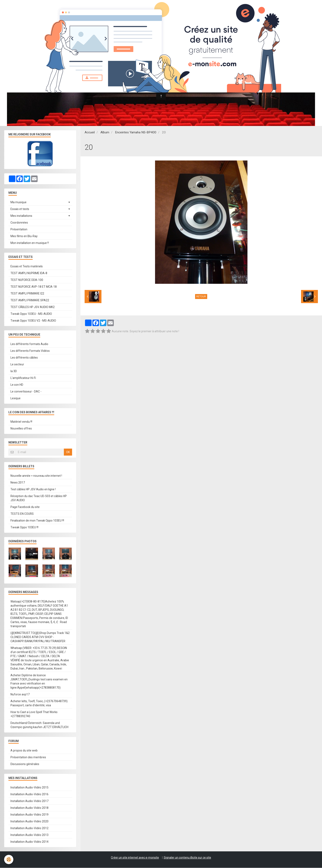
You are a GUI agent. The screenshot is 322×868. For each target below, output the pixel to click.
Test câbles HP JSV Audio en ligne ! (33, 489)
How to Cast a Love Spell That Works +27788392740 (34, 714)
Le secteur (17, 365)
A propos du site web (24, 751)
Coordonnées (19, 223)
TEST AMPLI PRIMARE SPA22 (30, 300)
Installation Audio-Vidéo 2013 (29, 835)
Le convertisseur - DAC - (26, 392)
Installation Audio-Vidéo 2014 (29, 842)
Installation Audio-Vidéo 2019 (29, 815)
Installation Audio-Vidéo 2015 (29, 788)
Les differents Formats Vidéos (30, 351)
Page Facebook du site (25, 507)
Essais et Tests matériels (27, 267)
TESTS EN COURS (22, 514)
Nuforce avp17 (20, 695)
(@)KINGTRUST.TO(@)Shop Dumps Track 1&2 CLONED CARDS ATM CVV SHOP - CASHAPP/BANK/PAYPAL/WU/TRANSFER (40, 637)
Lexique (16, 398)
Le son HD (17, 385)
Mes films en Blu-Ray (24, 236)
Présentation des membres (28, 757)
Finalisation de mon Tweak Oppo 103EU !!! (37, 521)
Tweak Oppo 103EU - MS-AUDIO (31, 314)
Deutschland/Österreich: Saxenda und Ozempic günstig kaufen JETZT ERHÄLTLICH (39, 725)
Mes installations (21, 216)
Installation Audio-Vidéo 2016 (29, 794)
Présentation (19, 230)
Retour (201, 297)
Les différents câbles (24, 358)
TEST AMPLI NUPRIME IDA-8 (29, 273)
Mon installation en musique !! (30, 243)
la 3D (14, 371)
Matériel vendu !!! (21, 422)
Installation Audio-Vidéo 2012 (29, 828)
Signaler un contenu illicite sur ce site (187, 858)
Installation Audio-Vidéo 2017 (29, 801)
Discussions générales (25, 764)
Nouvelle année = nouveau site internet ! (36, 476)
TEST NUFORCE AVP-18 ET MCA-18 (34, 287)
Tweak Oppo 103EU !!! (24, 527)
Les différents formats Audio (29, 344)
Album (105, 133)
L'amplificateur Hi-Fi (23, 378)
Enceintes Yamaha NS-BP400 (136, 133)
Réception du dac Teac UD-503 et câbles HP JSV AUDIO (39, 498)
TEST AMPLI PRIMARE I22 (27, 294)
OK (68, 452)
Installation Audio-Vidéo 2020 (29, 822)
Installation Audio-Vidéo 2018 (29, 808)
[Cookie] (9, 859)
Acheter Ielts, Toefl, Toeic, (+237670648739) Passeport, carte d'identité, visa (39, 703)
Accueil (90, 133)
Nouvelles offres (21, 429)
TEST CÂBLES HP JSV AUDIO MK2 (33, 307)
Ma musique (18, 202)
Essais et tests (20, 209)
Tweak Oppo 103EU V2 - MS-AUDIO (33, 321)
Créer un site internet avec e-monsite (135, 858)
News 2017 (18, 483)
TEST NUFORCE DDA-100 (27, 280)
